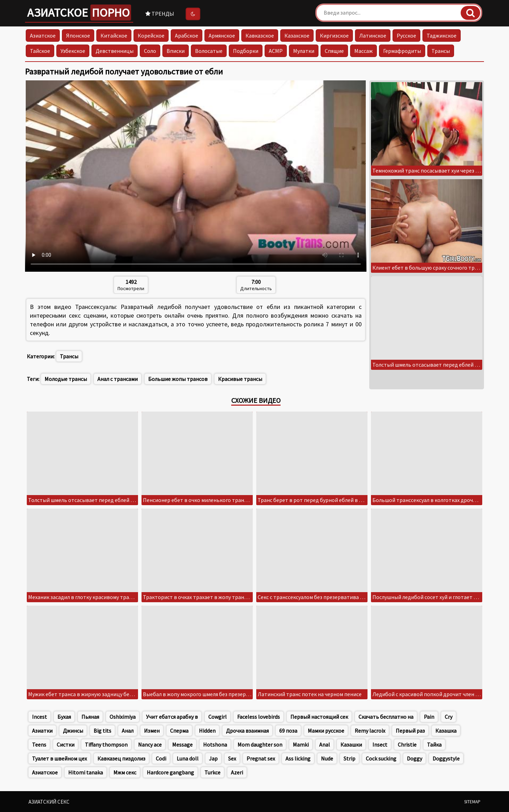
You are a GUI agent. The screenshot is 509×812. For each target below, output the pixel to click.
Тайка (434, 745)
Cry (449, 717)
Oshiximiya (123, 717)
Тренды (160, 14)
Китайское (114, 35)
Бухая (64, 717)
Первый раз (410, 731)
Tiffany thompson (106, 745)
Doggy (414, 758)
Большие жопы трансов (178, 379)
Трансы (441, 51)
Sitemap (472, 802)
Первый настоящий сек (319, 717)
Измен (152, 731)
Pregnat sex (261, 758)
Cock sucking (381, 758)
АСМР (276, 51)
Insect (380, 745)
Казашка (446, 731)
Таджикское (442, 35)
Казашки (351, 745)
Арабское (187, 35)
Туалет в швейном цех (59, 758)
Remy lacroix (370, 731)
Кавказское (260, 35)
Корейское (151, 35)
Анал (128, 731)
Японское (78, 35)
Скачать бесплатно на (386, 717)
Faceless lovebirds (258, 717)
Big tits (102, 731)
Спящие (334, 51)
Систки (66, 745)
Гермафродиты (402, 51)
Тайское (40, 51)
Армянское (222, 35)
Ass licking (298, 758)
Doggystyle (446, 758)
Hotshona (215, 745)
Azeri (237, 772)
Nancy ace (150, 745)
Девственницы (115, 51)
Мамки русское (326, 731)
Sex (232, 758)
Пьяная (90, 717)
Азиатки (42, 731)
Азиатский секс (49, 802)
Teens (39, 745)
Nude (327, 758)
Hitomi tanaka (86, 772)
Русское (406, 35)
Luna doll (188, 758)
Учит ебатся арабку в (172, 717)
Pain (429, 717)
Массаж (363, 51)
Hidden (207, 731)
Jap (213, 758)
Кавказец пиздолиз (121, 758)
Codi (161, 758)
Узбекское (73, 51)
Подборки (246, 51)
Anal (325, 745)
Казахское (297, 35)
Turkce (212, 772)
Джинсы (73, 731)
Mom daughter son (260, 745)
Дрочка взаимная (247, 731)
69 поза (288, 731)
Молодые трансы (66, 379)
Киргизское (334, 35)
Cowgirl (217, 717)
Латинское (373, 35)
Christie (407, 745)
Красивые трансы (240, 379)
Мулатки (304, 51)
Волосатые (209, 51)
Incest (39, 717)
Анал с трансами (118, 379)
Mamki (301, 745)
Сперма (179, 731)
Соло (150, 51)
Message (182, 745)
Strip (349, 758)
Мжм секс (125, 772)
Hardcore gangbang (170, 772)
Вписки (176, 51)
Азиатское (79, 13)
